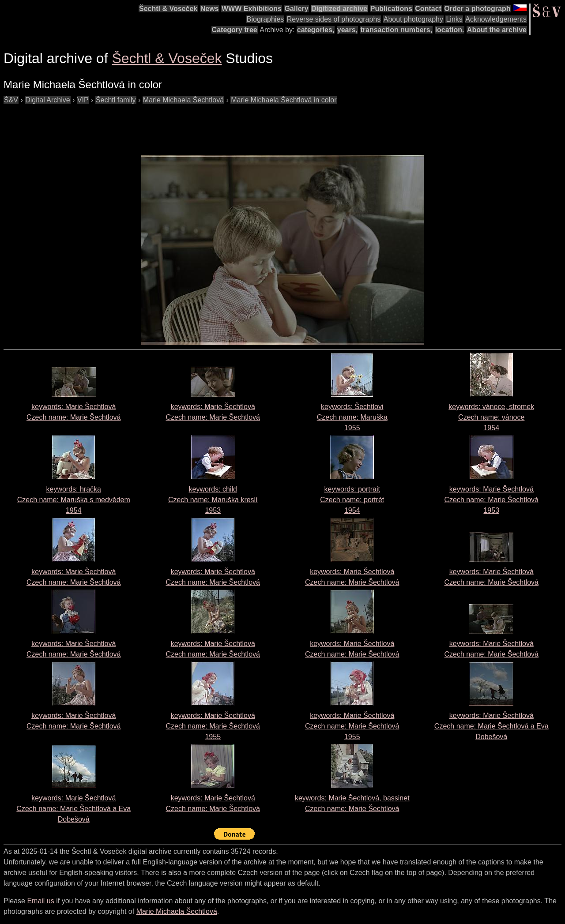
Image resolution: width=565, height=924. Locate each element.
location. (450, 30)
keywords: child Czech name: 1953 (213, 500)
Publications (391, 9)
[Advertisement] (164, 125)
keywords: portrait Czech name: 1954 (352, 500)
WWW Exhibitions (252, 9)
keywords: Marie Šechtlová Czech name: (492, 726)
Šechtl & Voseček (168, 9)
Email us (40, 901)
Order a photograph (477, 9)
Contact (428, 9)
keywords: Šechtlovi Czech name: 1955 (352, 417)
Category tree (235, 30)
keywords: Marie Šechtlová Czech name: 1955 (213, 726)
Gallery (296, 9)
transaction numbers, (396, 30)
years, (347, 30)
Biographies (266, 19)
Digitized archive (339, 9)
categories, (316, 30)
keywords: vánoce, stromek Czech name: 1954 (491, 417)
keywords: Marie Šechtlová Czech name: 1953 (492, 500)
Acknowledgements (496, 19)
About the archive (497, 30)
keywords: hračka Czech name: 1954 (74, 500)
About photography (413, 19)
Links (454, 19)
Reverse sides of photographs (334, 19)
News (210, 9)
